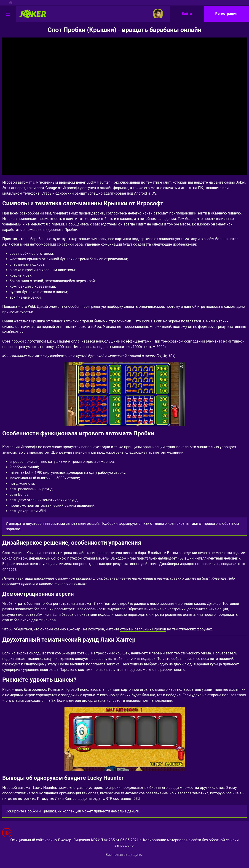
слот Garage (47, 188)
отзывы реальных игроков (143, 629)
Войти (187, 14)
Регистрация (226, 14)
